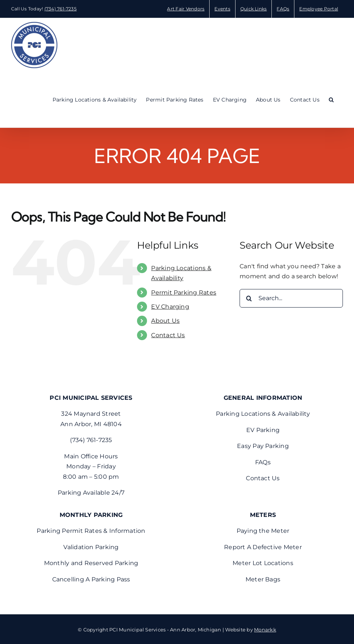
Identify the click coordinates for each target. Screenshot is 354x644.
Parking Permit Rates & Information (91, 531)
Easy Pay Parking (263, 446)
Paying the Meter (263, 531)
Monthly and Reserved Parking (91, 563)
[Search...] (291, 298)
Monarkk (265, 630)
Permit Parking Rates (184, 293)
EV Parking (263, 430)
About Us (165, 321)
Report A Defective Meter (263, 547)
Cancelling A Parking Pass (91, 579)
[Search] (249, 298)
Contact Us (168, 335)
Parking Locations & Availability (263, 414)
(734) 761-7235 (61, 9)
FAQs (263, 462)
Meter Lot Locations (263, 563)
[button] (331, 100)
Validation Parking (91, 547)
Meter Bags (263, 579)
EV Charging (170, 307)
